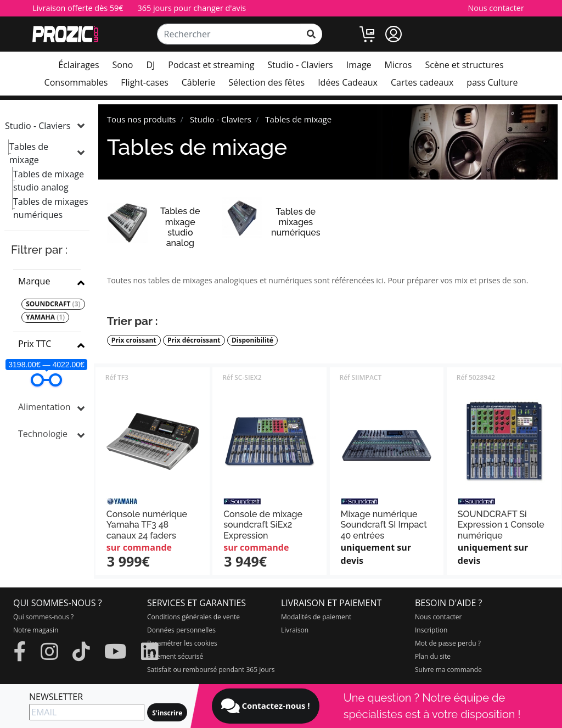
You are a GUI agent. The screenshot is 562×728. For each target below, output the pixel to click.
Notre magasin (36, 630)
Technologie (43, 434)
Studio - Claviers (300, 65)
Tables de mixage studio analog (49, 181)
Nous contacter (496, 8)
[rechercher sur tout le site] (311, 34)
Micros (398, 65)
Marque (34, 281)
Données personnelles (181, 630)
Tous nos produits (142, 119)
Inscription (431, 630)
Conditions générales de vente (193, 617)
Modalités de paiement (316, 617)
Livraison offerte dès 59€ (78, 8)
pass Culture (492, 82)
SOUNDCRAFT (53, 304)
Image (359, 65)
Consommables (76, 82)
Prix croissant (134, 340)
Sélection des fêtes (266, 82)
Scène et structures (464, 65)
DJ (150, 65)
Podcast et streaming (211, 65)
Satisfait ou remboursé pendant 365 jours (211, 670)
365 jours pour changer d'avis (192, 8)
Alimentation (44, 407)
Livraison (295, 630)
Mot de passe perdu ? (448, 643)
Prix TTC (35, 344)
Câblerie (198, 82)
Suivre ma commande (448, 670)
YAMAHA (45, 317)
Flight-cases (144, 82)
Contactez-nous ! (266, 706)
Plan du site (433, 656)
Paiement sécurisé (175, 656)
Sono (123, 65)
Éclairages (78, 65)
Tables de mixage (29, 153)
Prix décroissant (194, 340)
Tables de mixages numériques (51, 208)
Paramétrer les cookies (182, 643)
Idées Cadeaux (348, 82)
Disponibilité (252, 340)
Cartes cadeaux (422, 82)
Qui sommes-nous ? (43, 617)
